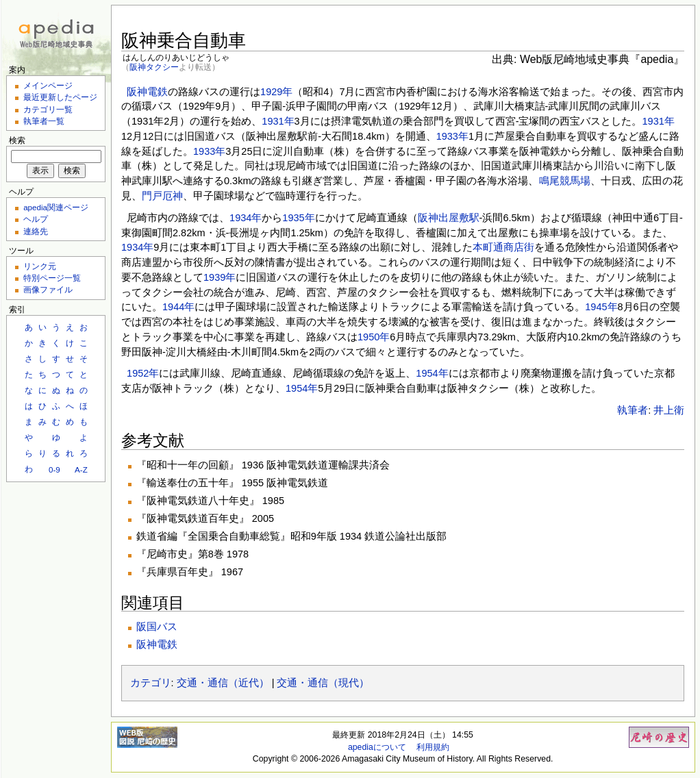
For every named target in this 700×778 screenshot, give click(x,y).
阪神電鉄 (147, 92)
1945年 (601, 307)
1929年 (276, 92)
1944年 (178, 307)
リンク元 (40, 266)
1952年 (143, 373)
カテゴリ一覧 (48, 109)
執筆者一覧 (44, 121)
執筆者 (633, 410)
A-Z (81, 469)
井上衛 (669, 410)
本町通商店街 (503, 247)
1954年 (432, 373)
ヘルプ (36, 219)
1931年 (278, 121)
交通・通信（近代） (223, 683)
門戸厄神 (162, 196)
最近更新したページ (60, 97)
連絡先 (36, 231)
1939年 (220, 277)
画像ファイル (48, 289)
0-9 (54, 469)
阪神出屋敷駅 (449, 218)
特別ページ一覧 (52, 278)
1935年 (298, 218)
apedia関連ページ (56, 207)
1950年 (374, 337)
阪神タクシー (154, 67)
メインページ (48, 85)
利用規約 (433, 747)
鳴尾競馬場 (565, 181)
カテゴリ (151, 683)
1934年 (246, 218)
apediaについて (377, 747)
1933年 (452, 136)
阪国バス (157, 627)
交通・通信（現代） (323, 683)
